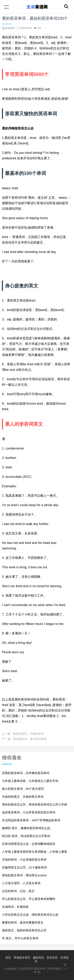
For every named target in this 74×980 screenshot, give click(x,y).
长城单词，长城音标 (15, 907)
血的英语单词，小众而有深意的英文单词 (29, 812)
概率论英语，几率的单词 (28, 734)
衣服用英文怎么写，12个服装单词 (24, 867)
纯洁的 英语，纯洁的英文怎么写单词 (26, 836)
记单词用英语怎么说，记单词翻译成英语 (29, 844)
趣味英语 (38, 958)
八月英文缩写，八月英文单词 (21, 883)
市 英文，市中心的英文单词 (20, 938)
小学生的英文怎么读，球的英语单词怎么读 (30, 915)
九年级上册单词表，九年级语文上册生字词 (30, 781)
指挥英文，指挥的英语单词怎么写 (24, 930)
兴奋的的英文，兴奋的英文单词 (23, 797)
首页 (8, 958)
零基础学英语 (22, 958)
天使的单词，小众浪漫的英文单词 (24, 860)
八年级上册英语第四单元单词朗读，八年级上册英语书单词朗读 (35, 853)
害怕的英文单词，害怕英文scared (24, 875)
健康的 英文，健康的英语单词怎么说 (26, 828)
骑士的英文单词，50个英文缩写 (23, 789)
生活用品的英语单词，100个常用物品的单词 (31, 820)
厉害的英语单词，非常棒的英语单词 (26, 773)
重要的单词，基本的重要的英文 (23, 922)
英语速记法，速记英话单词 (30, 739)
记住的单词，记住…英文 (18, 891)
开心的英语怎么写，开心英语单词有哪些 (29, 899)
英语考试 (52, 958)
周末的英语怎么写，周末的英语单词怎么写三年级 (35, 804)
